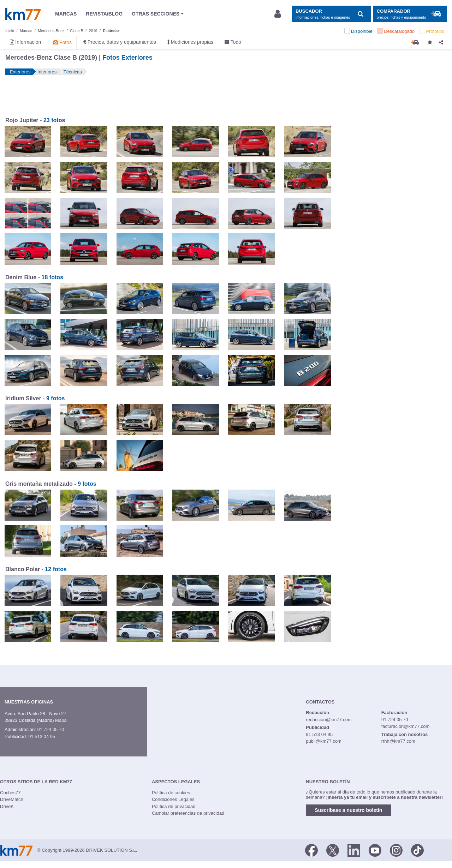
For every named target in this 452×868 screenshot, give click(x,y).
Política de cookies (171, 793)
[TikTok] (417, 850)
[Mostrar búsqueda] (331, 14)
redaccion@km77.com (329, 720)
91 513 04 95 (42, 737)
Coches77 (10, 793)
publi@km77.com (324, 741)
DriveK (7, 806)
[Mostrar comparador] (410, 14)
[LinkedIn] (354, 850)
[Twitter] (333, 850)
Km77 (23, 14)
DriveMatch (12, 799)
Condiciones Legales (173, 799)
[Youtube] (375, 850)
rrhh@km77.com (398, 741)
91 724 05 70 (50, 729)
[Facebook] (311, 850)
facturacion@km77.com (406, 726)
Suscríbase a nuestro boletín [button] (348, 810)
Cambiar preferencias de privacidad (188, 813)
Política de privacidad (174, 806)
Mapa (61, 720)
